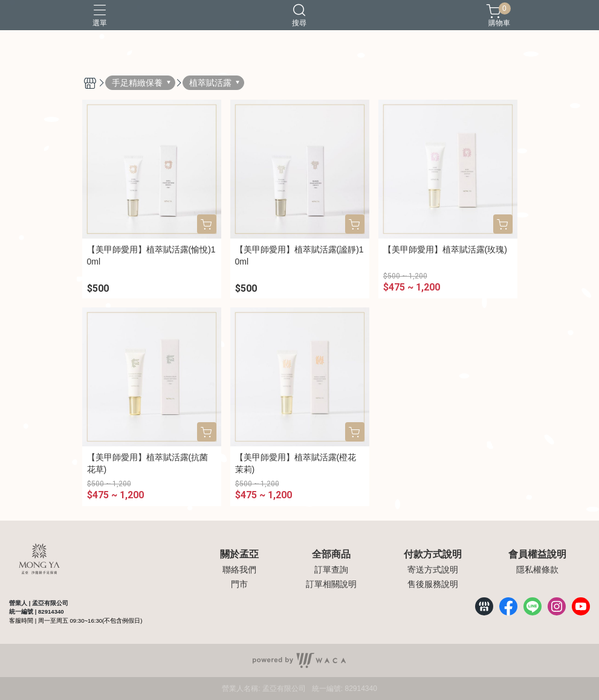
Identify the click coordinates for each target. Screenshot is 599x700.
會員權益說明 (537, 554)
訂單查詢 (331, 570)
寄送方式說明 (433, 570)
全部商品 (331, 554)
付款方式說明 (433, 554)
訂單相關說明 (331, 584)
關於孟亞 (239, 554)
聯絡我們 (239, 570)
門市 (239, 584)
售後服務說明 (433, 584)
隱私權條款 (537, 570)
